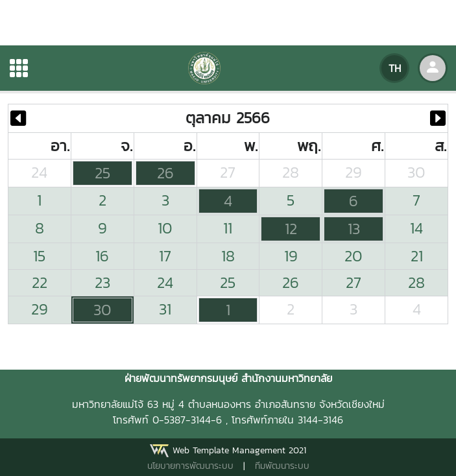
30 (416, 172)
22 (40, 282)
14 (416, 228)
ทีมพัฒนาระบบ (282, 466)
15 (39, 256)
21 (417, 256)
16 (102, 256)
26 (165, 173)
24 (39, 172)
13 (354, 229)
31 (165, 309)
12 (291, 229)
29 (354, 172)
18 (228, 256)
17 (165, 256)
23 (102, 282)
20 (354, 256)
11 (228, 228)
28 (291, 172)
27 (228, 172)
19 (291, 256)
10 (165, 228)
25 (102, 173)
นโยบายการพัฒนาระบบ (190, 466)
